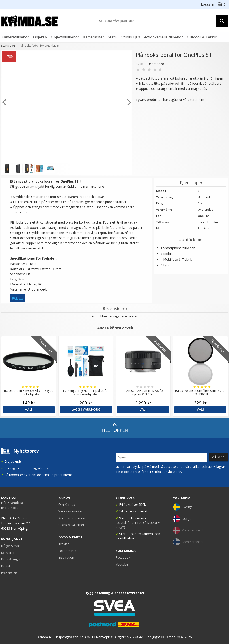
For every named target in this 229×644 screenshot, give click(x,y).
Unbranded (156, 64)
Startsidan (8, 46)
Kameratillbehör (15, 37)
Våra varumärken (71, 511)
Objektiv (40, 37)
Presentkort (9, 573)
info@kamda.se (12, 503)
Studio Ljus (131, 37)
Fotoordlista (68, 551)
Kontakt (6, 566)
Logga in (208, 4)
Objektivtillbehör (65, 37)
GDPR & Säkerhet (71, 525)
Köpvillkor (8, 553)
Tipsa (18, 298)
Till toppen (115, 428)
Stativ (113, 37)
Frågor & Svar (11, 546)
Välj (29, 409)
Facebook (123, 557)
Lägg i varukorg (86, 409)
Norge (182, 519)
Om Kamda (67, 505)
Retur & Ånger (11, 559)
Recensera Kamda (72, 518)
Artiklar (64, 544)
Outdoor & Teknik (202, 37)
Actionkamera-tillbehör (163, 37)
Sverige (183, 507)
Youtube (122, 564)
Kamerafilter (94, 37)
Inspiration (66, 557)
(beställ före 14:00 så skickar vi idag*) (138, 525)
